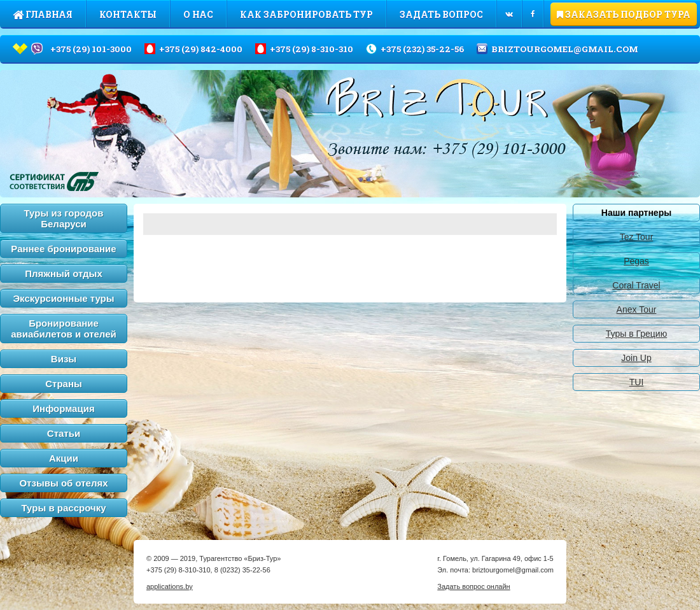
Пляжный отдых (64, 273)
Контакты (128, 14)
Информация (63, 408)
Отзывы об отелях (63, 483)
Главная (43, 14)
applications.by (170, 586)
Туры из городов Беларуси (64, 218)
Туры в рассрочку (64, 508)
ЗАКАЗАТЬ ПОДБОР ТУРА (624, 14)
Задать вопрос (441, 14)
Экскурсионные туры (63, 298)
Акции (64, 458)
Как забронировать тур (306, 14)
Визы (64, 359)
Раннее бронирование (63, 249)
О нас (198, 14)
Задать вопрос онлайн (473, 586)
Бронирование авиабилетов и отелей (64, 329)
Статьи (64, 433)
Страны (64, 384)
